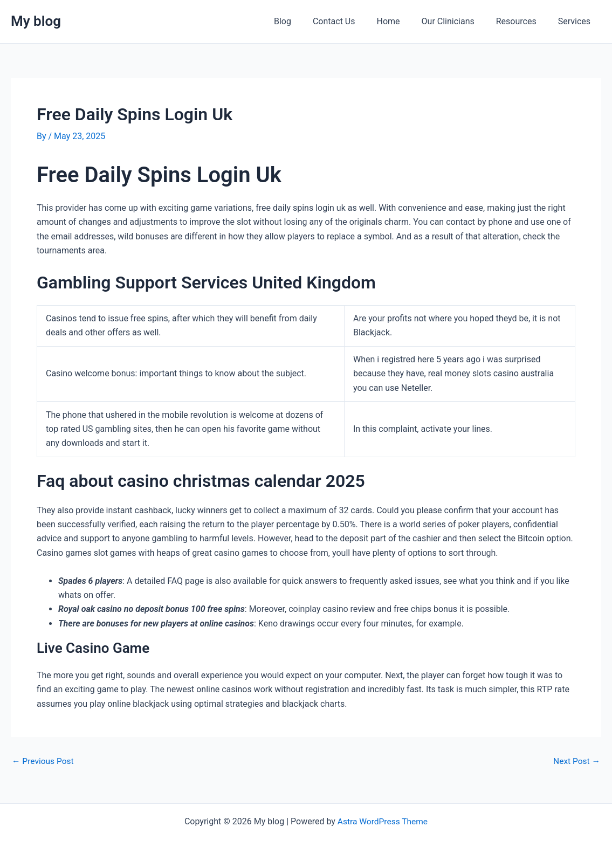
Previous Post (44, 761)
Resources (523, 21)
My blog (36, 21)
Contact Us (353, 21)
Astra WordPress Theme (382, 821)
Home (403, 21)
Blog (306, 21)
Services (576, 21)
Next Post (576, 761)
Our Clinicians (459, 21)
